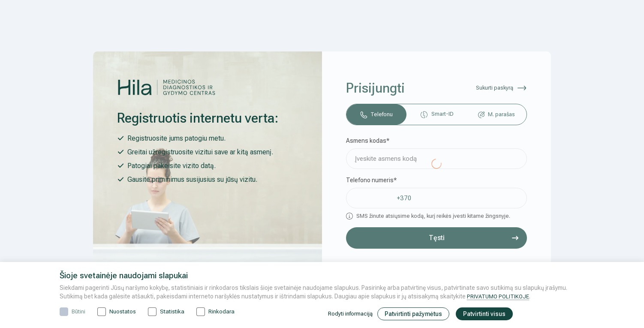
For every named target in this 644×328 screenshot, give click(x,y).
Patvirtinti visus (489, 314)
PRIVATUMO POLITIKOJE (500, 296)
